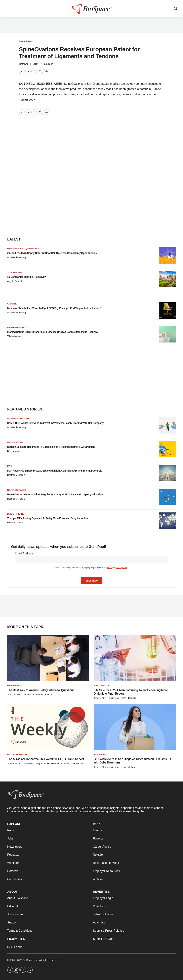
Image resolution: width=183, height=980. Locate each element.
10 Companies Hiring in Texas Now (27, 277)
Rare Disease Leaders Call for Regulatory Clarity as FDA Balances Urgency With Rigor (55, 494)
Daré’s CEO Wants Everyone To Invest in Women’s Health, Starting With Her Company (55, 423)
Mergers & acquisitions (23, 249)
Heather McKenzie (16, 475)
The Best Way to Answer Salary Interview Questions (41, 690)
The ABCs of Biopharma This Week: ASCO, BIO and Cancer (46, 759)
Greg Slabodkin (129, 698)
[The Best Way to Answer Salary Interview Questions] (48, 658)
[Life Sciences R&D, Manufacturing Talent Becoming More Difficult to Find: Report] (135, 658)
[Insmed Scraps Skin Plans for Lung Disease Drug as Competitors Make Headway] (168, 334)
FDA (10, 466)
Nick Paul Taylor (15, 523)
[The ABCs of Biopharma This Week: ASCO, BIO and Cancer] (48, 727)
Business (100, 754)
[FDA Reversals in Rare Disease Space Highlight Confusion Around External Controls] (168, 473)
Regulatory (15, 442)
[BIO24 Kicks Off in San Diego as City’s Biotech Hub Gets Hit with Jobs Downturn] (135, 727)
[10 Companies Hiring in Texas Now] (168, 279)
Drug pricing (16, 514)
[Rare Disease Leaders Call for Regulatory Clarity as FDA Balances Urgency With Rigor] (168, 497)
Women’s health (18, 419)
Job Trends (15, 272)
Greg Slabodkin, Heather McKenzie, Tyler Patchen (59, 763)
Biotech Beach (27, 41)
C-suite (12, 304)
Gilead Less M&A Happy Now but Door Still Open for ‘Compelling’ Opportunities (52, 253)
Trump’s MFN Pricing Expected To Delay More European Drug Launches (48, 518)
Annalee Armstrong (17, 257)
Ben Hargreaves (15, 451)
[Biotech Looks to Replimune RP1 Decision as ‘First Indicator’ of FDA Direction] (168, 449)
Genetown (14, 685)
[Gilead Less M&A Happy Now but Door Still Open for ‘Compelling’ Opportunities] (168, 255)
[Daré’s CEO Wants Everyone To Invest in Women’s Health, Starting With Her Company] (168, 425)
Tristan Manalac (15, 336)
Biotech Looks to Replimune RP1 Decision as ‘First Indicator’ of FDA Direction (51, 447)
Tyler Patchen (128, 767)
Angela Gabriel (14, 281)
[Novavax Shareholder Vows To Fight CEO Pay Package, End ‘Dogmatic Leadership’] (168, 310)
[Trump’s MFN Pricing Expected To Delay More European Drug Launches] (168, 521)
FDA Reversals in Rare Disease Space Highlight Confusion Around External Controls (55, 471)
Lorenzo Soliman (44, 695)
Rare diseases (17, 490)
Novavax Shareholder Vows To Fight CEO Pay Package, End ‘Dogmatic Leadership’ (54, 308)
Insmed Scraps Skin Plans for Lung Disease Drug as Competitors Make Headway (53, 332)
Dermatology (16, 327)
